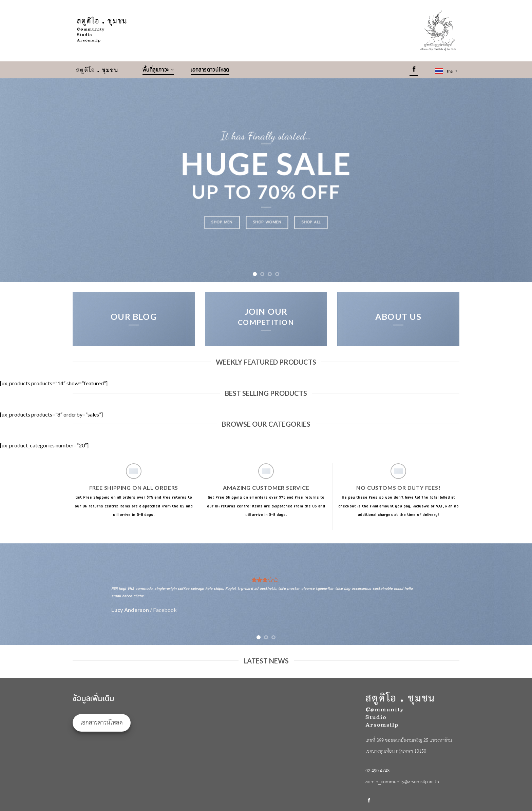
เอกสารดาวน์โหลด (210, 70)
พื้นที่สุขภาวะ (158, 70)
